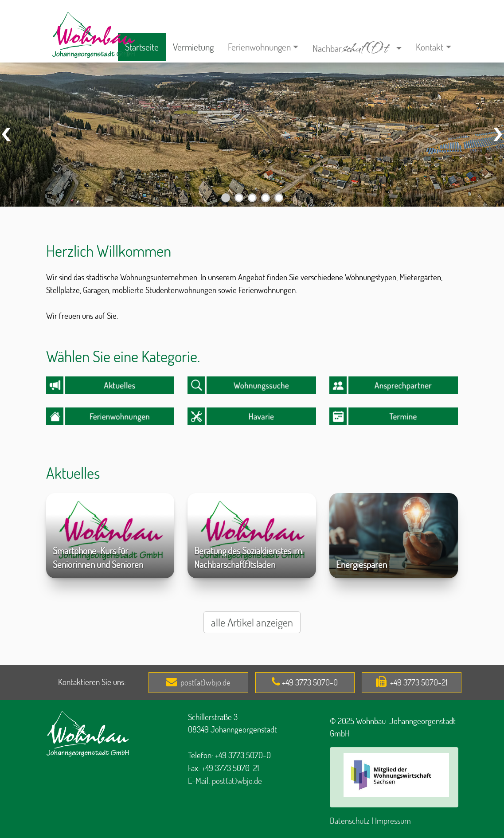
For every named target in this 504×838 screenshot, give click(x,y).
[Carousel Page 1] (226, 198)
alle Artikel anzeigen (252, 622)
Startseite (142, 47)
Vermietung (193, 47)
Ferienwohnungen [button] (259, 47)
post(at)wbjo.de (205, 682)
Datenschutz (350, 820)
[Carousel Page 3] (252, 198)
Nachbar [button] (353, 46)
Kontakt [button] (430, 47)
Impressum (393, 820)
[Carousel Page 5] (279, 198)
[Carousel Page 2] (239, 198)
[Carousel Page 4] (266, 198)
